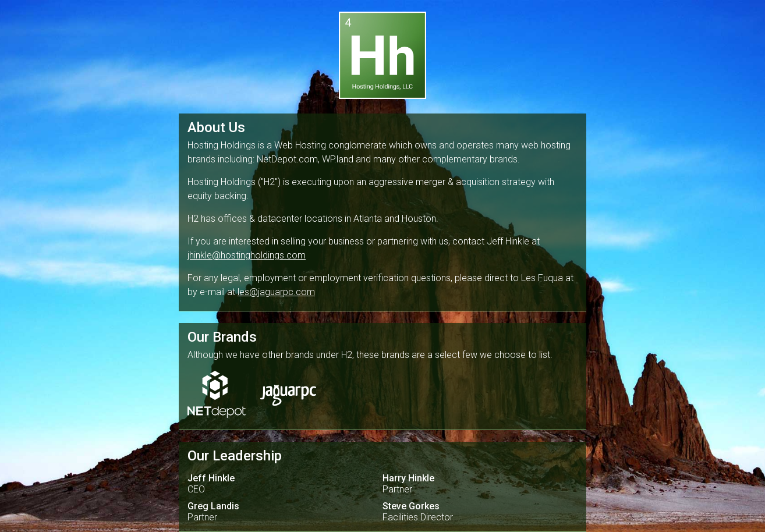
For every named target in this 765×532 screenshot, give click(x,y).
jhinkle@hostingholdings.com (247, 255)
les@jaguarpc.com (276, 292)
